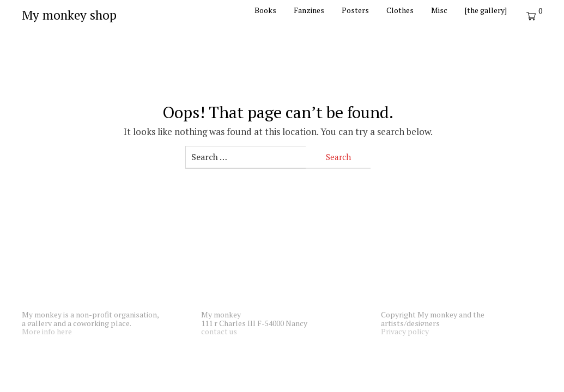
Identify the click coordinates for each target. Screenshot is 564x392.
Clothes (400, 10)
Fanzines (309, 10)
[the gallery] (486, 10)
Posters (355, 10)
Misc (439, 10)
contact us (219, 331)
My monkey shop (69, 15)
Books (265, 10)
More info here (47, 331)
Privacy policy (405, 331)
